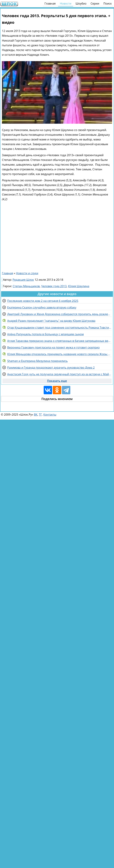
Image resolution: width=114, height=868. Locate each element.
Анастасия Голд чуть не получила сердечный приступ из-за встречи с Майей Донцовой (59, 374)
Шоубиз (81, 3)
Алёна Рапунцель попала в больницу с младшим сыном (45, 334)
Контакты (50, 415)
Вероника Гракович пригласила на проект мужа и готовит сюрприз (53, 347)
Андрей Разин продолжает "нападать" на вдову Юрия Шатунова (51, 321)
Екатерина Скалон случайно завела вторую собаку (42, 307)
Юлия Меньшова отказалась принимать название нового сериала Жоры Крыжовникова (59, 354)
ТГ (40, 415)
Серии (95, 3)
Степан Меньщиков (26, 286)
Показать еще (57, 381)
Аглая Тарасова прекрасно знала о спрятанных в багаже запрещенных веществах (59, 341)
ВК (36, 415)
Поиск (108, 3)
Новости (66, 3)
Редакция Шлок (23, 280)
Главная (50, 3)
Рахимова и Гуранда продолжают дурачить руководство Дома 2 (51, 368)
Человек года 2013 (54, 286)
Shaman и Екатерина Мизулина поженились (37, 361)
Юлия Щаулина (79, 286)
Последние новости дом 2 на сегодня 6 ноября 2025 (43, 301)
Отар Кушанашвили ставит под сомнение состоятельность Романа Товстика (59, 328)
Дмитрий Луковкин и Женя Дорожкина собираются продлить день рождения (59, 314)
